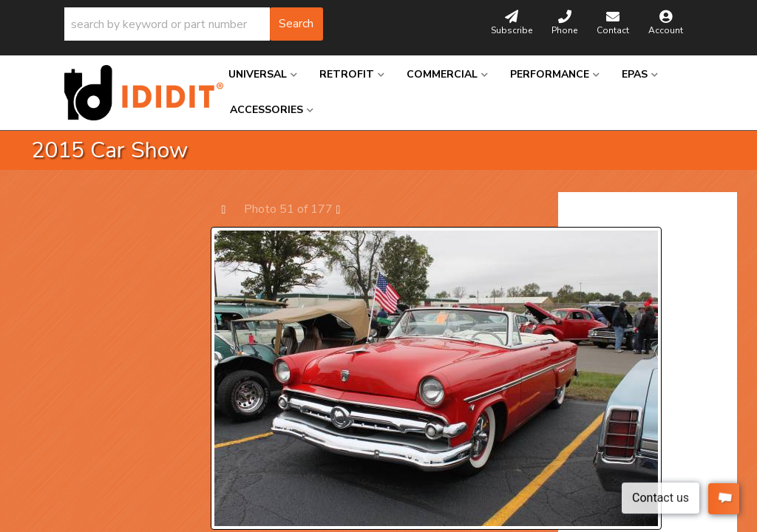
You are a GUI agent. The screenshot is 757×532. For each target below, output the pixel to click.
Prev (231, 209)
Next (346, 209)
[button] (194, 24)
